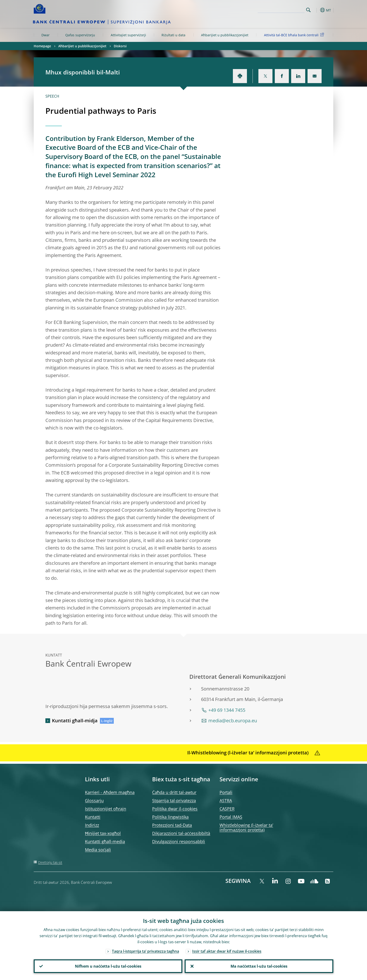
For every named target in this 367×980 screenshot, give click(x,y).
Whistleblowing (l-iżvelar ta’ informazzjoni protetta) (246, 827)
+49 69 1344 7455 (227, 710)
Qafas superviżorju (80, 35)
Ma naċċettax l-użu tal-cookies (259, 966)
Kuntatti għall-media (105, 841)
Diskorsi (120, 46)
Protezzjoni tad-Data (172, 825)
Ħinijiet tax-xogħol (103, 833)
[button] (317, 10)
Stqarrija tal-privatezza (174, 800)
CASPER (227, 809)
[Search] (281, 9)
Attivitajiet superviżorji (128, 35)
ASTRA (226, 800)
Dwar (46, 35)
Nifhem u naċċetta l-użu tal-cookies (108, 966)
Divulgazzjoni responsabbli (179, 841)
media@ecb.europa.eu (233, 721)
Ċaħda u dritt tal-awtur (174, 792)
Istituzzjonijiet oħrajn (106, 809)
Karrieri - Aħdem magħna (110, 792)
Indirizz (92, 825)
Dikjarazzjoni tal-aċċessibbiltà (181, 833)
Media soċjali (98, 850)
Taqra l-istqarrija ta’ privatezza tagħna (145, 951)
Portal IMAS (231, 817)
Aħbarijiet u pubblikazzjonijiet (225, 35)
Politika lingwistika (170, 817)
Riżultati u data (173, 35)
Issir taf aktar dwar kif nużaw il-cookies (227, 951)
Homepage (42, 46)
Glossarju (94, 800)
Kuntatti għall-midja (75, 721)
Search (308, 10)
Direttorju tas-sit (50, 862)
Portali (226, 792)
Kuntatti (93, 817)
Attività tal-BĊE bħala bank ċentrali (295, 35)
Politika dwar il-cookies (175, 809)
